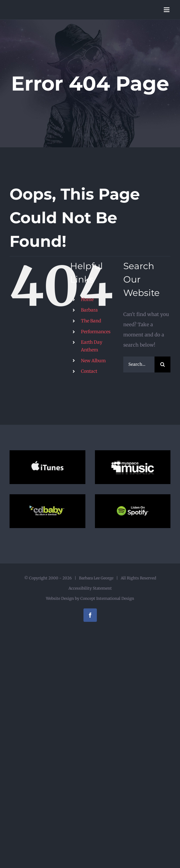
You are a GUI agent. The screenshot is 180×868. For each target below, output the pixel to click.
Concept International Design (107, 598)
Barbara (89, 310)
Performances (96, 332)
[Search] (162, 364)
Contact (89, 371)
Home (87, 299)
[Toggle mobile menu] (167, 10)
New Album (93, 361)
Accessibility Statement (90, 588)
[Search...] (139, 364)
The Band (91, 321)
